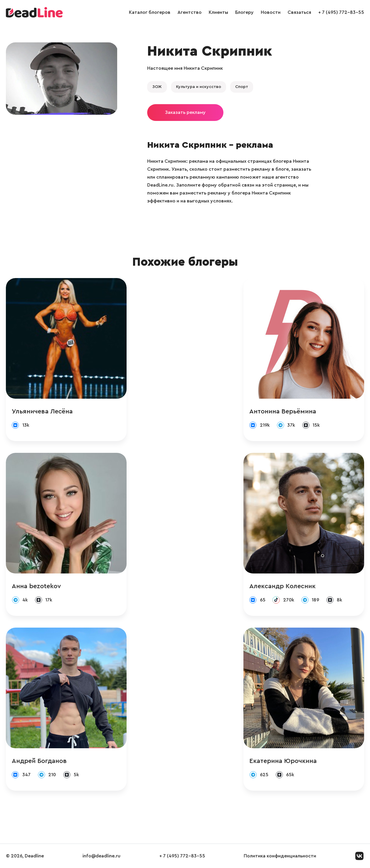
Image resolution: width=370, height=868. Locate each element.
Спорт (242, 87)
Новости (271, 12)
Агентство (190, 12)
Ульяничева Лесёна (42, 411)
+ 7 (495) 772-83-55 (341, 12)
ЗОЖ (157, 87)
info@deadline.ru (101, 856)
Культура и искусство (199, 87)
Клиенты (218, 12)
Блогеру (244, 12)
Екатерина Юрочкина (283, 761)
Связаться (299, 12)
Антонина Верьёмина (283, 411)
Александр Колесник (282, 586)
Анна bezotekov (36, 586)
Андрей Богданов (39, 761)
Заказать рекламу (185, 112)
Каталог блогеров (150, 12)
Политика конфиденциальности (280, 856)
